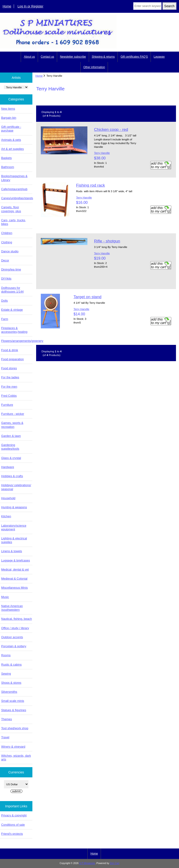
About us (29, 57)
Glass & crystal (11, 458)
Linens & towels (12, 551)
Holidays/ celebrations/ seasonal (16, 487)
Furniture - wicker (13, 414)
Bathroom (8, 167)
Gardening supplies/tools (10, 447)
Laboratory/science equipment (14, 527)
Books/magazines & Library (14, 178)
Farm (5, 319)
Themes (7, 719)
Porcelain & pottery (14, 646)
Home (7, 6)
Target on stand (87, 297)
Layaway (159, 57)
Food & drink (10, 350)
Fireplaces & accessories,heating (14, 330)
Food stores (9, 368)
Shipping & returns (103, 57)
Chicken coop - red (111, 129)
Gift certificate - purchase (11, 129)
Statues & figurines (14, 710)
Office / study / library (15, 628)
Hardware (8, 467)
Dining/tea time (11, 269)
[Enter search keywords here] (147, 6)
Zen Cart (115, 863)
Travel (5, 737)
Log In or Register (30, 6)
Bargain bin (9, 118)
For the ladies (10, 377)
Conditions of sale (13, 825)
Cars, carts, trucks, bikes (14, 222)
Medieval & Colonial (14, 579)
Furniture (7, 405)
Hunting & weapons (14, 507)
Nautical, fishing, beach (17, 619)
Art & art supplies (12, 149)
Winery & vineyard (13, 747)
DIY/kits (6, 279)
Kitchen (6, 516)
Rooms (6, 655)
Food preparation (12, 359)
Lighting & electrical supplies (14, 540)
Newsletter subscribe (73, 57)
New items (8, 109)
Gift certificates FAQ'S (134, 57)
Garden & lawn (11, 436)
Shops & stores (11, 683)
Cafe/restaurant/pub (14, 189)
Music (5, 597)
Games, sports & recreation (12, 425)
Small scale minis (13, 701)
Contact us (47, 57)
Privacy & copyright (14, 815)
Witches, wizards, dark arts (16, 757)
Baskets (6, 158)
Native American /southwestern (12, 608)
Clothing (7, 242)
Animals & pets (11, 140)
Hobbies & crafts (12, 476)
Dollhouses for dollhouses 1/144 (12, 290)
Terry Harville (102, 153)
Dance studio (10, 251)
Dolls (4, 301)
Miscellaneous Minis (14, 588)
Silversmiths (9, 692)
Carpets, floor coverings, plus (11, 209)
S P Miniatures (87, 863)
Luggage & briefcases (15, 560)
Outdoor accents (12, 637)
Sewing (6, 674)
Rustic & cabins (11, 665)
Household (8, 498)
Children (7, 233)
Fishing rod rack (90, 185)
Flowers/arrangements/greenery (17, 341)
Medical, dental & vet (15, 569)
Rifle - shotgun (107, 241)
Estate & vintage (12, 310)
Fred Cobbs (9, 396)
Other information (94, 67)
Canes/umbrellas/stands (17, 198)
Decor (5, 260)
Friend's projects (12, 834)
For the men (9, 387)
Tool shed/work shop (15, 728)
